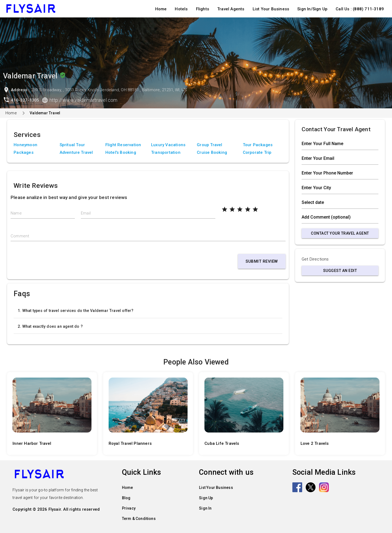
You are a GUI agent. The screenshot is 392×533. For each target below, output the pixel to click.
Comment (20, 236)
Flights (203, 9)
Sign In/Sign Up (312, 9)
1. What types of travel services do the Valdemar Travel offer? (76, 311)
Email (86, 213)
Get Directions (315, 259)
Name (16, 213)
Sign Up (206, 498)
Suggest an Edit (340, 271)
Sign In (205, 508)
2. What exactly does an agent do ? (50, 326)
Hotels (181, 9)
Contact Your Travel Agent (340, 233)
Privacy (129, 508)
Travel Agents (231, 9)
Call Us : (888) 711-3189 (360, 9)
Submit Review (262, 261)
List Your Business (271, 9)
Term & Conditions (139, 519)
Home (161, 9)
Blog (126, 498)
